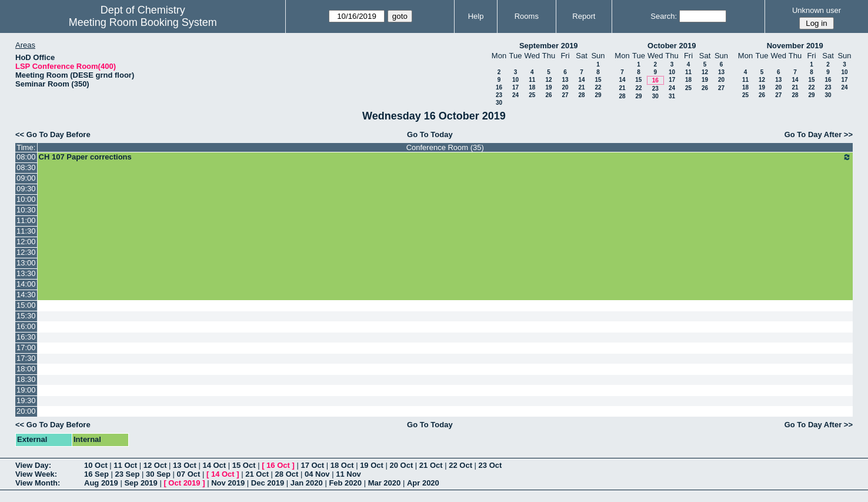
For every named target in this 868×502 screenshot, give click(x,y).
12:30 (26, 252)
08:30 (26, 167)
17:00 (26, 348)
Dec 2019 (268, 483)
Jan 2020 (307, 483)
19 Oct (372, 465)
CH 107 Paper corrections (445, 157)
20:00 (26, 411)
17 (515, 87)
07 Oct (189, 474)
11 (532, 80)
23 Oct (490, 465)
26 (548, 95)
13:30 (26, 273)
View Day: (33, 465)
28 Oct (287, 474)
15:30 (26, 316)
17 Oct (312, 465)
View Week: (36, 474)
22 (598, 87)
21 (581, 87)
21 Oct (431, 465)
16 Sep (96, 474)
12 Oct (155, 465)
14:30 (26, 295)
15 (598, 80)
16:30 (26, 337)
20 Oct (402, 465)
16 (499, 87)
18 (532, 87)
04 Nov (317, 474)
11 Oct (125, 465)
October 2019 (672, 46)
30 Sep (158, 474)
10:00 (26, 199)
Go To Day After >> (819, 134)
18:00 (26, 369)
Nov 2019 (228, 483)
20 (565, 87)
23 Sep (128, 474)
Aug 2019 (101, 483)
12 (548, 80)
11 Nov (348, 474)
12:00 (26, 242)
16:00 (26, 326)
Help (476, 16)
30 (499, 103)
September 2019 (549, 46)
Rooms (527, 16)
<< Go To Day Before (53, 134)
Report (584, 16)
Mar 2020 (385, 483)
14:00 (26, 284)
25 (532, 95)
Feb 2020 (345, 483)
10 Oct (96, 465)
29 (598, 95)
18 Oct (342, 465)
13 (565, 80)
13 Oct (185, 465)
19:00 (26, 390)
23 (499, 95)
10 (515, 80)
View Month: (38, 483)
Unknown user (817, 10)
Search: (664, 16)
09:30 (26, 189)
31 (672, 96)
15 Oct (244, 465)
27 (565, 95)
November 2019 (795, 46)
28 (581, 95)
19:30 (26, 400)
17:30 (26, 358)
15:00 (26, 305)
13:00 (26, 263)
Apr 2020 (423, 483)
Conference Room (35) (445, 147)
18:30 (26, 379)
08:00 (26, 157)
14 (581, 80)
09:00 (26, 178)
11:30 (26, 231)
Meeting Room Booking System (143, 22)
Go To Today (430, 134)
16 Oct (278, 465)
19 (548, 87)
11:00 (26, 220)
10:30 (26, 210)
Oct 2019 (184, 483)
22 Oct (460, 465)
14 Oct (214, 465)
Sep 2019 (141, 483)
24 (515, 95)
